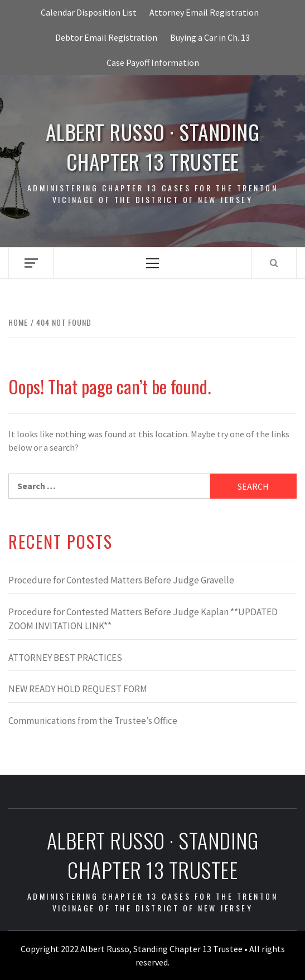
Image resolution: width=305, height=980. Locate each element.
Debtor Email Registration (106, 37)
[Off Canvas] (31, 263)
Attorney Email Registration (204, 12)
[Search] (274, 263)
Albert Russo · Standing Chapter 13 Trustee (153, 147)
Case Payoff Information (153, 62)
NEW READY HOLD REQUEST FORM (78, 689)
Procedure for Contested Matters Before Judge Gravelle (121, 580)
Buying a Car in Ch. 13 (210, 37)
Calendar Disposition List (89, 12)
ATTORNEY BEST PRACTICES (65, 658)
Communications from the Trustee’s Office (93, 721)
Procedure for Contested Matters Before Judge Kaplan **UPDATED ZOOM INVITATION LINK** (143, 619)
